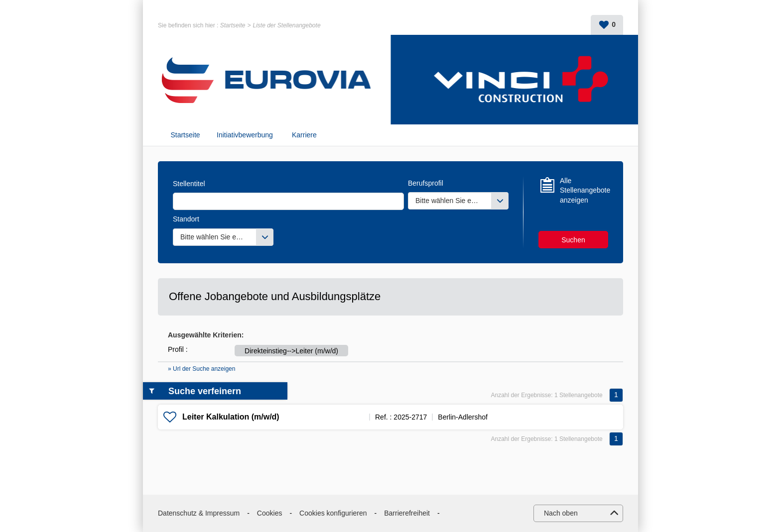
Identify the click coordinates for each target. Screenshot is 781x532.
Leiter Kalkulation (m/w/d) (231, 417)
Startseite (233, 25)
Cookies (270, 513)
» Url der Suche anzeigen (201, 369)
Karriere (304, 135)
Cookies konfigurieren (333, 513)
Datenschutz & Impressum (199, 513)
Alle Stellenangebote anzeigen (584, 190)
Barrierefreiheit (407, 513)
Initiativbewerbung (245, 135)
